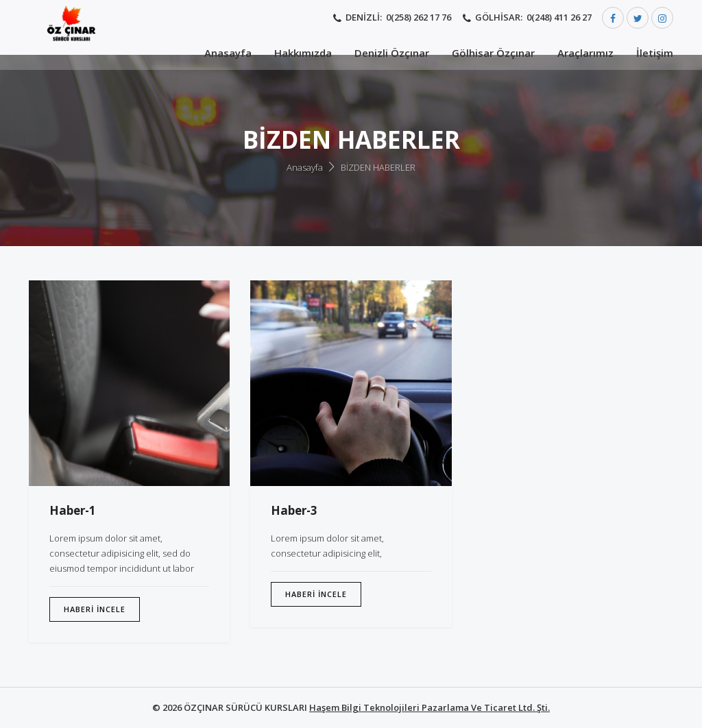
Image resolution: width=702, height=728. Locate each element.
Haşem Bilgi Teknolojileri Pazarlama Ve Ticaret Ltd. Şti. (429, 707)
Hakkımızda (303, 53)
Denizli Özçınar (392, 53)
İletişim (655, 53)
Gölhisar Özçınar (493, 53)
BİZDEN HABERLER (378, 167)
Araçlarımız (585, 53)
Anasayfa (228, 53)
